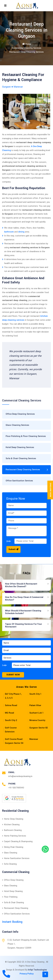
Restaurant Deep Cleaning (15, 908)
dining (21, 232)
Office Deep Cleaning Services (20, 414)
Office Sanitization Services (19, 481)
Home (27, 44)
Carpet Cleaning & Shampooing (17, 841)
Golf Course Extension (11, 730)
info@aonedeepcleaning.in (20, 776)
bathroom (9, 232)
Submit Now (13, 675)
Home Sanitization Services (16, 858)
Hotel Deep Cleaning (12, 891)
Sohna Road (11, 705)
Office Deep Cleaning (13, 880)
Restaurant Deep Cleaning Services (23, 470)
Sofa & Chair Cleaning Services (21, 458)
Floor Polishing (10, 897)
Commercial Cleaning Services (27, 48)
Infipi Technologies (37, 970)
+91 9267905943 (16, 788)
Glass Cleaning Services (17, 425)
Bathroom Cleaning (12, 830)
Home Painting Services (14, 836)
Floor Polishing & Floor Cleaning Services (26, 436)
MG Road (9, 713)
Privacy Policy (27, 974)
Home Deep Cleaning (13, 819)
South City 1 (35, 694)
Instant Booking (12, 922)
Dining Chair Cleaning (13, 847)
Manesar (34, 739)
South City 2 (11, 720)
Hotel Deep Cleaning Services (20, 447)
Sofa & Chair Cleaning (13, 903)
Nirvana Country (37, 720)
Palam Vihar (35, 705)
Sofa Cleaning (9, 864)
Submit (13, 549)
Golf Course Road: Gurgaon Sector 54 (14, 741)
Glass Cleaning (10, 853)
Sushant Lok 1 (36, 713)
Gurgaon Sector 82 (39, 728)
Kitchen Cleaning (11, 825)
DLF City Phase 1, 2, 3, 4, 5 (13, 696)
